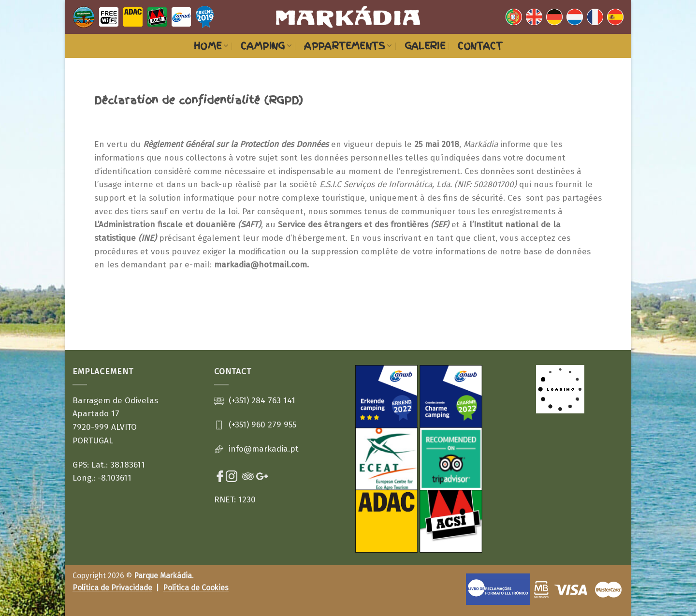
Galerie (425, 46)
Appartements (348, 46)
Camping (266, 46)
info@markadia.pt (264, 449)
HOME (211, 46)
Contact (480, 46)
